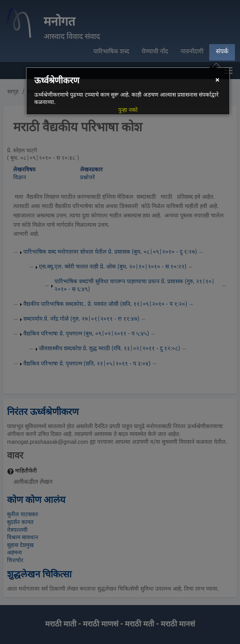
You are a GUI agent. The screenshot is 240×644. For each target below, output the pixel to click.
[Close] (217, 81)
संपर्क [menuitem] (222, 52)
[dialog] (128, 91)
